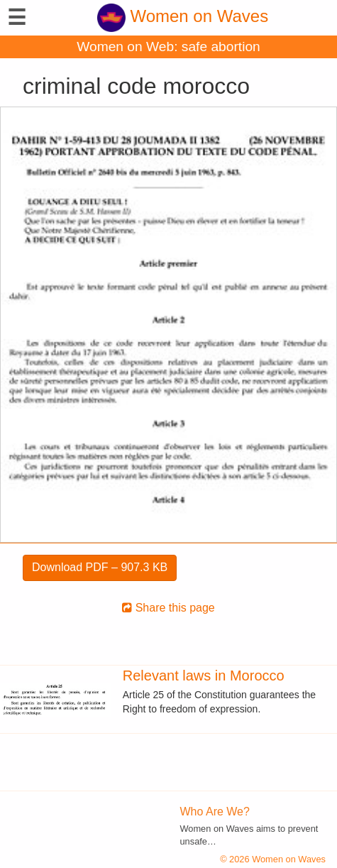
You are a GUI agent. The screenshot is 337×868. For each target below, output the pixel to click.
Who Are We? (215, 812)
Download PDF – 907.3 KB (100, 567)
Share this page (168, 608)
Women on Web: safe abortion (168, 47)
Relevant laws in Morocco (204, 676)
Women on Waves (183, 16)
